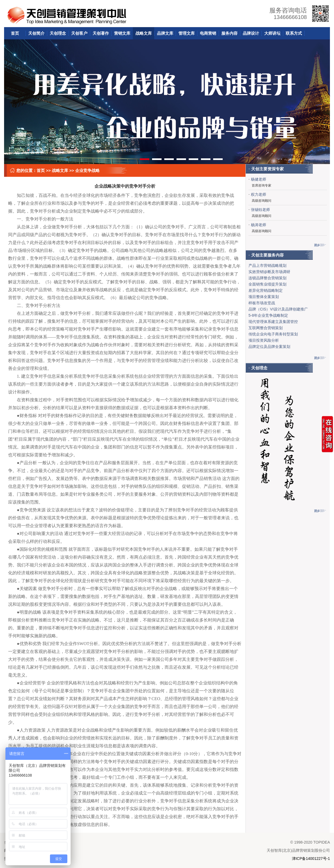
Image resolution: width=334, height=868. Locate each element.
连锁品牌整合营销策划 (267, 278)
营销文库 (122, 33)
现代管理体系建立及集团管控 (273, 322)
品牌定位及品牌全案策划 (269, 347)
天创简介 (36, 33)
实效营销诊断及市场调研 (269, 272)
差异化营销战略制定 (266, 290)
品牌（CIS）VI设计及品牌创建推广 (278, 309)
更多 (320, 245)
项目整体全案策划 (264, 297)
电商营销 (208, 33)
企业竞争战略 (87, 170)
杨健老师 (259, 179)
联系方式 (294, 33)
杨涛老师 (259, 225)
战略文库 (144, 33)
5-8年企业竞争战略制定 (268, 315)
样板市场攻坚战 (262, 303)
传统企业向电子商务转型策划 (273, 334)
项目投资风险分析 (264, 340)
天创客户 (79, 33)
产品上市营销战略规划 (267, 265)
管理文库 (187, 33)
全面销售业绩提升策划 (267, 284)
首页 (15, 33)
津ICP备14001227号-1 (311, 859)
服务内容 (229, 33)
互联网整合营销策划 (266, 328)
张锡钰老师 (260, 210)
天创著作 (101, 33)
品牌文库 (165, 33)
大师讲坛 (272, 33)
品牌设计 (251, 33)
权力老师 (259, 194)
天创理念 (58, 33)
